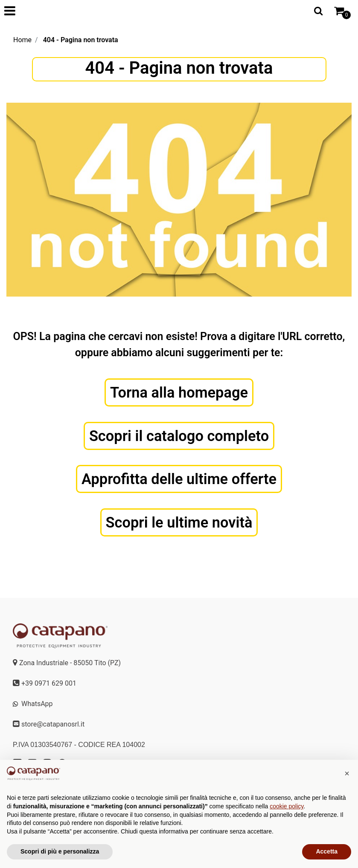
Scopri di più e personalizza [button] (60, 851)
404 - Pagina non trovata (81, 40)
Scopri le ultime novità (179, 524)
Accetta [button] (327, 851)
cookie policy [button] (287, 806)
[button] (347, 773)
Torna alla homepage (179, 393)
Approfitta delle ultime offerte (179, 480)
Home (22, 40)
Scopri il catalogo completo (179, 437)
